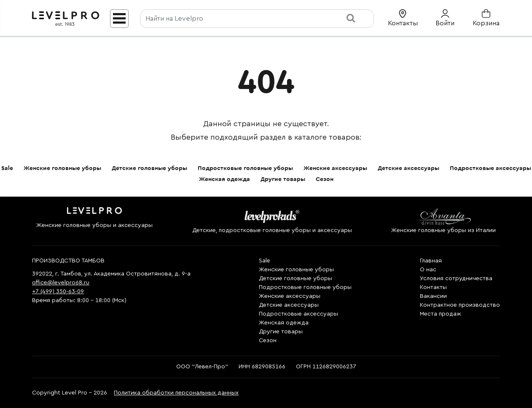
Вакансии (433, 296)
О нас (428, 270)
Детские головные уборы (149, 168)
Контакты (433, 287)
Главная (431, 261)
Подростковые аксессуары (490, 168)
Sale (7, 168)
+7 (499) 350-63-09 (58, 292)
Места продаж (441, 314)
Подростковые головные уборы (245, 168)
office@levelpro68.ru (61, 283)
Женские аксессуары (335, 168)
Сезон (325, 179)
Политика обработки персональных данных (176, 393)
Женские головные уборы (62, 168)
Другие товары (283, 179)
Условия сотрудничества (456, 278)
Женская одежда (224, 179)
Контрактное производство (460, 305)
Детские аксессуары (408, 168)
